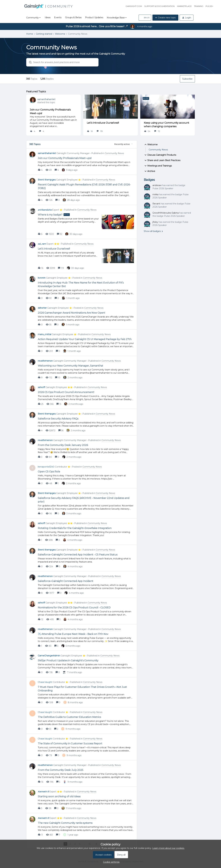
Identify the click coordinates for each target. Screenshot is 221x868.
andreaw (157, 185)
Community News (158, 150)
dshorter (42, 308)
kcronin (42, 278)
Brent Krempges (47, 180)
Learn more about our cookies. (168, 848)
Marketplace (184, 6)
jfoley (155, 222)
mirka (155, 194)
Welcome (60, 34)
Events (58, 17)
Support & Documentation (159, 6)
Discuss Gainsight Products (160, 155)
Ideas (48, 17)
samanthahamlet (46, 99)
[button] (145, 18)
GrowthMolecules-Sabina (166, 213)
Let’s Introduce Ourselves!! (103, 123)
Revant (156, 204)
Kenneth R (43, 792)
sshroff (41, 387)
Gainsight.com (134, 6)
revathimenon (45, 361)
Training (199, 6)
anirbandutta (45, 210)
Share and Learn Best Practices (162, 160)
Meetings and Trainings (158, 166)
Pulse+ (209, 6)
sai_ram (42, 244)
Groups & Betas (73, 17)
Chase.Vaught (45, 682)
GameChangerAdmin (49, 656)
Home (30, 34)
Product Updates (94, 17)
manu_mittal (45, 334)
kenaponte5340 (46, 467)
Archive (149, 171)
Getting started (44, 34)
